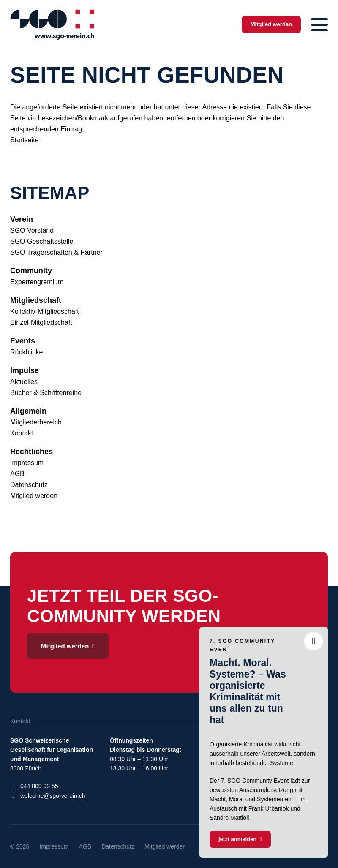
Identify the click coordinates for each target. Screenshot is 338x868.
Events (23, 341)
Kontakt (22, 433)
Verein (22, 219)
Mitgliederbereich (36, 422)
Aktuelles (24, 382)
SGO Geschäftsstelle (42, 241)
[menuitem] (169, 219)
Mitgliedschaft (36, 300)
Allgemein (28, 411)
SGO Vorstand (32, 230)
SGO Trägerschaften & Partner (56, 252)
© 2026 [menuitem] (20, 846)
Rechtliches (31, 452)
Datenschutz (29, 485)
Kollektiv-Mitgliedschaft (45, 312)
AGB (17, 474)
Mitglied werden (34, 496)
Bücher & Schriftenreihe (46, 393)
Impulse (25, 370)
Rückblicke (26, 352)
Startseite (25, 140)
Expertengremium (37, 282)
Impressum (27, 463)
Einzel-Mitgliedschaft (41, 322)
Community (31, 271)
